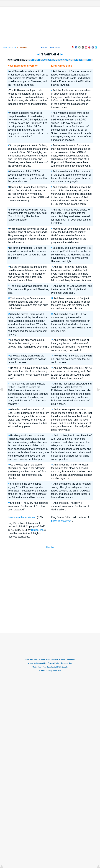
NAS (65, 60)
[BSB (31, 60)
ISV (60, 60)
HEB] (88, 60)
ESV (43, 60)
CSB (37, 60)
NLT (82, 60)
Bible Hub (50, 547)
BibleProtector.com (62, 521)
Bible (5, 47)
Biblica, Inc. (38, 530)
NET (71, 60)
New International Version (22, 517)
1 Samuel (13, 47)
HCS (49, 60)
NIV (76, 60)
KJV (55, 60)
